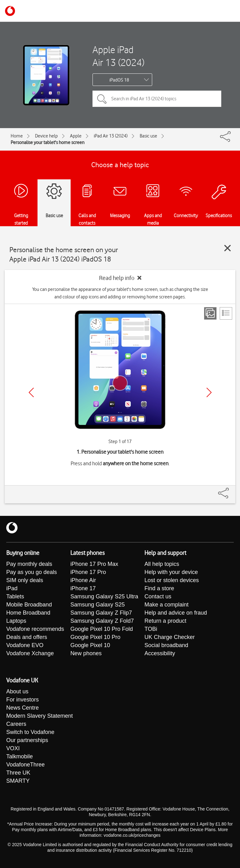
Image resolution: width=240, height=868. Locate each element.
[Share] (231, 490)
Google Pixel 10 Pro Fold (102, 629)
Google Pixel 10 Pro (95, 637)
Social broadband (166, 645)
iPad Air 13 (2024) (111, 136)
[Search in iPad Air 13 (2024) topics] (157, 99)
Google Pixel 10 (90, 645)
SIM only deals (25, 580)
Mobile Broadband (29, 605)
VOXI (13, 748)
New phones (86, 653)
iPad (12, 588)
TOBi (151, 629)
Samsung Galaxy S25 (97, 605)
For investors (22, 700)
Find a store (159, 588)
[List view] (226, 313)
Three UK (18, 773)
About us (17, 691)
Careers (16, 724)
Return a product (165, 621)
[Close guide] (227, 248)
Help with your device (171, 572)
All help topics (162, 564)
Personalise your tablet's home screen (47, 142)
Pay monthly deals (29, 564)
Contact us (158, 596)
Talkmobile (20, 756)
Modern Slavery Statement (40, 716)
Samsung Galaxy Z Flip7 (101, 613)
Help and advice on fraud (176, 613)
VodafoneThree (25, 765)
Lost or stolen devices (172, 580)
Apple (76, 136)
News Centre (22, 708)
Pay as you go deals (32, 572)
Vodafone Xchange (30, 653)
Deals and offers (27, 637)
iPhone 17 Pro (88, 572)
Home (17, 136)
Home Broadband (28, 613)
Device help (46, 136)
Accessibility (160, 653)
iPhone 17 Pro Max (94, 564)
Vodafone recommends (35, 629)
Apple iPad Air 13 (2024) (118, 56)
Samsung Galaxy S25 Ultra (104, 596)
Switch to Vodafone (30, 732)
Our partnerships (27, 740)
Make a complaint (166, 605)
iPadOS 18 (119, 80)
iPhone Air (83, 580)
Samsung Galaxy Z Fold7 (102, 621)
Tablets (15, 596)
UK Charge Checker (170, 637)
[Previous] (31, 392)
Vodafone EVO (25, 645)
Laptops (16, 621)
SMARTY (18, 781)
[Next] (209, 392)
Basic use (148, 136)
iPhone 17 (83, 588)
